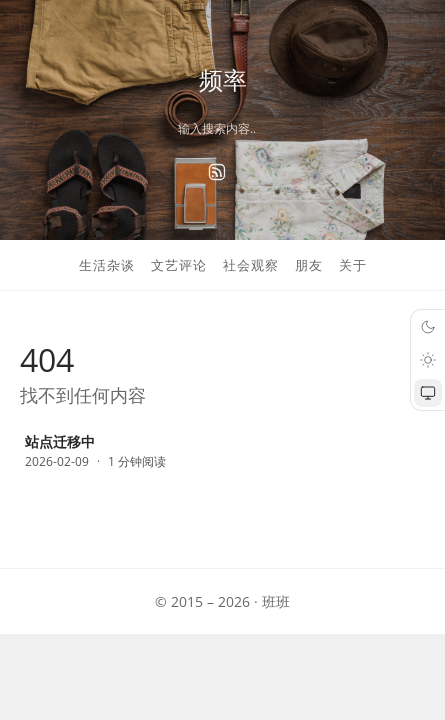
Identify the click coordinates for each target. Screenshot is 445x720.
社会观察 (251, 265)
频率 (223, 79)
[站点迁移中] (222, 452)
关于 (353, 265)
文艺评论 (179, 265)
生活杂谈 (107, 265)
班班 (276, 601)
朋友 (309, 265)
